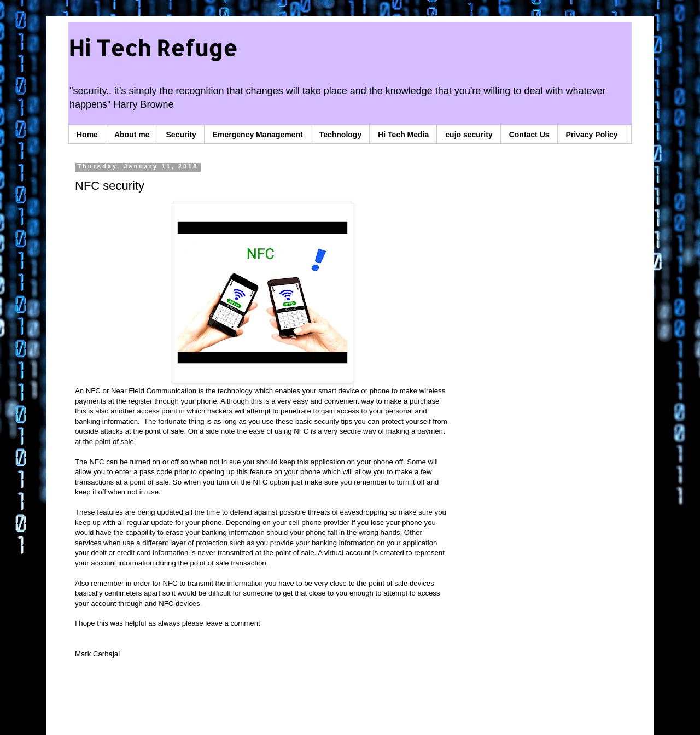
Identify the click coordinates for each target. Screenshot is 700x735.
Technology (341, 135)
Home (87, 135)
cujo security (469, 135)
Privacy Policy (592, 135)
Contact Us (529, 135)
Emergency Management (258, 135)
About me (132, 135)
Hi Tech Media (403, 135)
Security (181, 135)
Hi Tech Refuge (153, 48)
